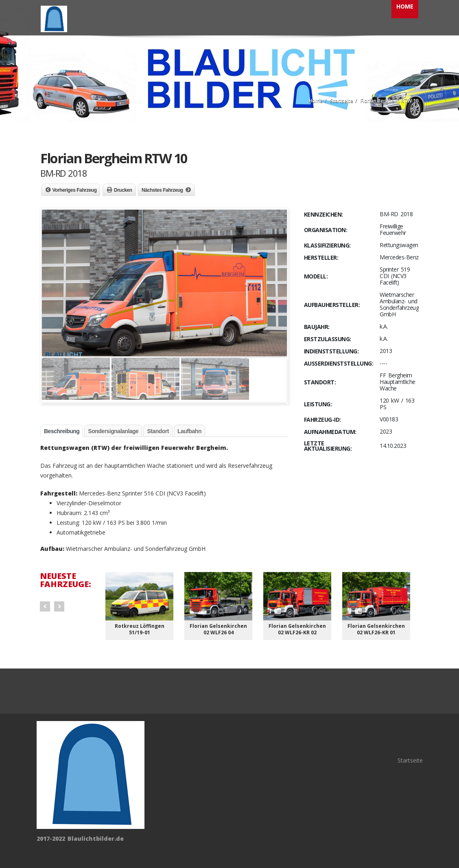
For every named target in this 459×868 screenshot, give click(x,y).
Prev (45, 606)
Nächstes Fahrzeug (162, 190)
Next (59, 606)
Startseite (410, 760)
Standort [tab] (158, 431)
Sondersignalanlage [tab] (113, 431)
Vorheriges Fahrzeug (75, 190)
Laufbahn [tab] (189, 431)
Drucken (123, 190)
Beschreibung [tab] (62, 431)
